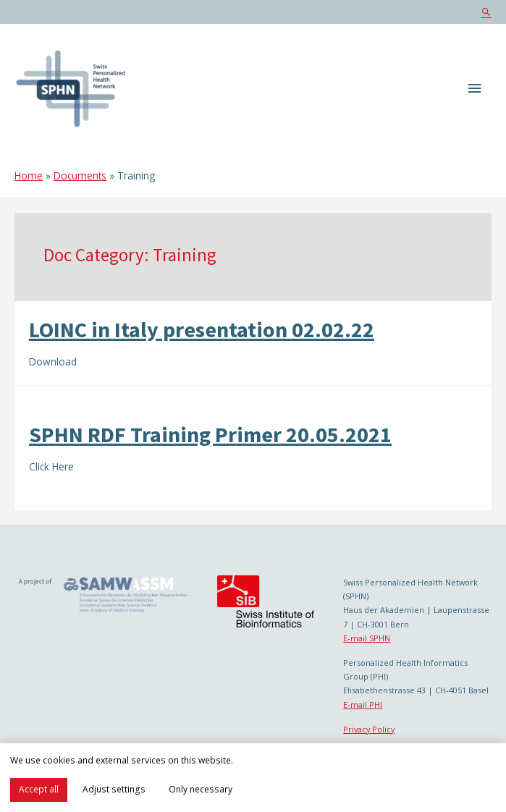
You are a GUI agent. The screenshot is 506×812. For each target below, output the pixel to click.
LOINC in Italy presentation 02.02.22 (202, 329)
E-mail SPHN (367, 638)
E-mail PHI (363, 705)
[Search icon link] (486, 12)
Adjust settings (114, 789)
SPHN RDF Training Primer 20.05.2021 (210, 434)
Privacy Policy (369, 729)
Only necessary (201, 789)
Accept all (39, 789)
